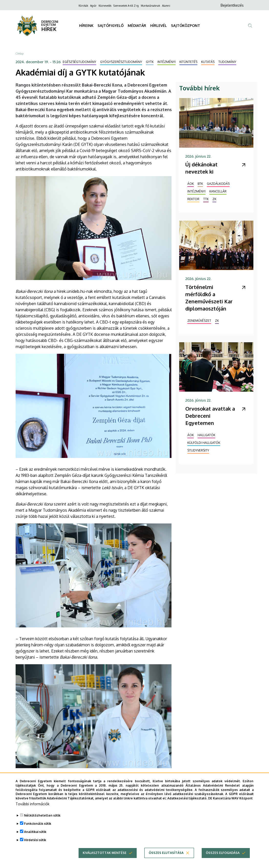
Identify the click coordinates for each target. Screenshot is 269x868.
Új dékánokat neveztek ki (201, 168)
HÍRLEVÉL (159, 25)
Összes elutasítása (166, 861)
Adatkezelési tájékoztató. (187, 807)
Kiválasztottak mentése (105, 861)
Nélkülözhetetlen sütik (42, 824)
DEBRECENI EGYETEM (50, 23)
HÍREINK (86, 25)
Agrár (93, 6)
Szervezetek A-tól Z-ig (126, 6)
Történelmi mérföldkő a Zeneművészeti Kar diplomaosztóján (209, 298)
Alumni (166, 6)
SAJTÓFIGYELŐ (111, 25)
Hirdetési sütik (35, 849)
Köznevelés (105, 6)
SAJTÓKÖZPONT (186, 25)
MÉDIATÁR (137, 25)
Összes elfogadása (223, 861)
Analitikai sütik (35, 840)
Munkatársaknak (150, 6)
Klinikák (83, 6)
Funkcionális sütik (38, 832)
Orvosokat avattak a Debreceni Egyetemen (210, 416)
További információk (33, 813)
